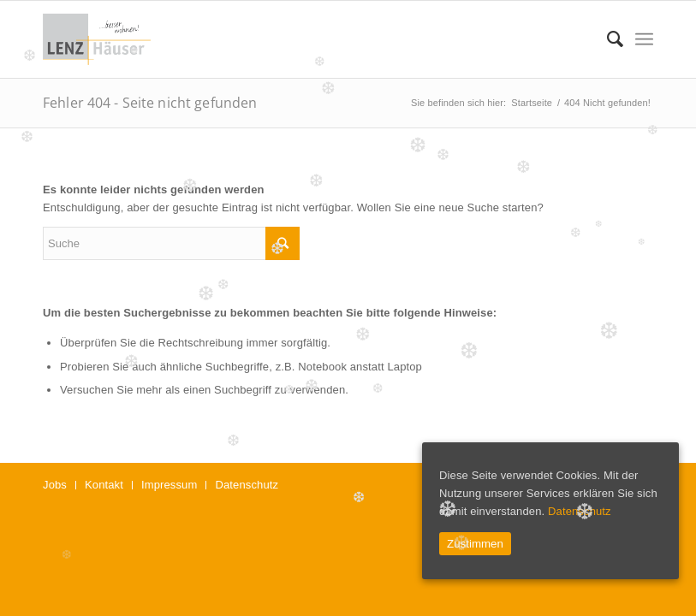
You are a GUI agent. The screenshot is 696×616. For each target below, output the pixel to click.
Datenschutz (580, 511)
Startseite (532, 103)
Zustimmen (475, 544)
